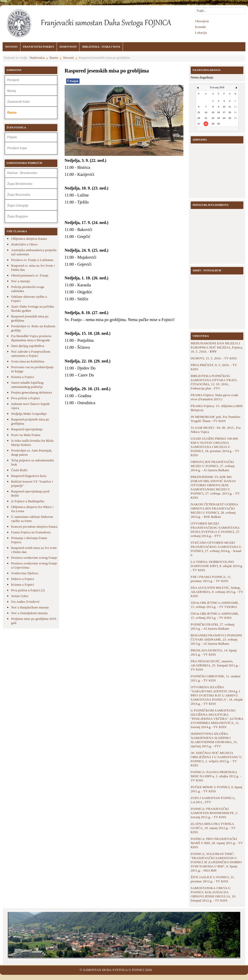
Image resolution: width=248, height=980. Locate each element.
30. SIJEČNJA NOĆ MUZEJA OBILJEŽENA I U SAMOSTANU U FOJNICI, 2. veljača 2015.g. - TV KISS (216, 759)
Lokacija (201, 32)
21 (206, 118)
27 (199, 124)
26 (235, 118)
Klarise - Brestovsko (22, 173)
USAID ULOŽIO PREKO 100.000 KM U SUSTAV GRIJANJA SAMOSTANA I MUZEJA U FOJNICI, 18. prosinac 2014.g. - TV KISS (215, 447)
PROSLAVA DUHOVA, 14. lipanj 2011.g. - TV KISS (214, 652)
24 (224, 118)
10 (224, 107)
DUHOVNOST (68, 47)
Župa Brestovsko (20, 184)
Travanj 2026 (217, 87)
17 (224, 112)
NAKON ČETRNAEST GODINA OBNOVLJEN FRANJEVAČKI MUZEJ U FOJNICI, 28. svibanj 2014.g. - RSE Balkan (214, 510)
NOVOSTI (11, 47)
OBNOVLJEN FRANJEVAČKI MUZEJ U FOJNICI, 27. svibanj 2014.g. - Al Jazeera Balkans (213, 466)
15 (213, 112)
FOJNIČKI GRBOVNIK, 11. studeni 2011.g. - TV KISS (216, 678)
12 (235, 107)
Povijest (13, 80)
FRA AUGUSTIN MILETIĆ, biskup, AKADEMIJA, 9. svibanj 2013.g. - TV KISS (217, 592)
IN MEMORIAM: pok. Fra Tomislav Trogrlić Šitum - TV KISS (216, 419)
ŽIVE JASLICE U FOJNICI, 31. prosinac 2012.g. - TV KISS (213, 879)
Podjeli (73, 81)
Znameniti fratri (18, 102)
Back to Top (240, 970)
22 (213, 118)
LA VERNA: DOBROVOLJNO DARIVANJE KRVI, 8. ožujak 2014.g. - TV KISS (217, 566)
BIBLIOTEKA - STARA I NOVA (101, 47)
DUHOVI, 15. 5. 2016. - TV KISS (214, 358)
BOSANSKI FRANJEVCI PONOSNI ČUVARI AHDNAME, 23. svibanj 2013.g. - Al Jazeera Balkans (216, 639)
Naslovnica (37, 58)
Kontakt (200, 27)
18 (230, 112)
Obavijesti (202, 21)
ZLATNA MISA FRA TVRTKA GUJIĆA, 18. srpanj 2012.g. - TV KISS (213, 828)
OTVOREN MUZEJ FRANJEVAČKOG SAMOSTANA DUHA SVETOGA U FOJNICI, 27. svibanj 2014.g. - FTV (215, 530)
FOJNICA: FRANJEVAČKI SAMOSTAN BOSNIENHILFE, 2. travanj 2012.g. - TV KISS (214, 813)
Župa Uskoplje (18, 206)
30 (219, 124)
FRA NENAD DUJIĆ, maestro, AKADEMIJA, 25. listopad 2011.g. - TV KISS (215, 665)
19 (235, 112)
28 (206, 124)
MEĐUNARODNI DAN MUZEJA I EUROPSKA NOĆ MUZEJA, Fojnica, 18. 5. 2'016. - (217, 347)
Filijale (12, 137)
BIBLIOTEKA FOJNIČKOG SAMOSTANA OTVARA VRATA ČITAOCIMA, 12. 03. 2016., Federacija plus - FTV (214, 382)
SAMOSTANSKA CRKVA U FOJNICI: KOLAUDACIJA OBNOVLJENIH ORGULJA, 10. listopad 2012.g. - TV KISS (213, 894)
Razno (54, 58)
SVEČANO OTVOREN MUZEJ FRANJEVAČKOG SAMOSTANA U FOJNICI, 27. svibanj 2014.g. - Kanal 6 (216, 549)
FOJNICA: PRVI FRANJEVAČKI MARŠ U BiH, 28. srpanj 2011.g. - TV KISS (217, 843)
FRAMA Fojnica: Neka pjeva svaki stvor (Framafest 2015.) (214, 397)
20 (199, 118)
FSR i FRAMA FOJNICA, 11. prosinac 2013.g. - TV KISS (211, 579)
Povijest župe (17, 148)
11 (230, 107)
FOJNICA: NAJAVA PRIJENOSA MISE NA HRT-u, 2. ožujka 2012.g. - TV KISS (216, 776)
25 (230, 118)
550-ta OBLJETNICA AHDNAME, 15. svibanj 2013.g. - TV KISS (215, 616)
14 (206, 112)
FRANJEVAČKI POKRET (39, 47)
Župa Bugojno (18, 216)
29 (213, 124)
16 (219, 112)
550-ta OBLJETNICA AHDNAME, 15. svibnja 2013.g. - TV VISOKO (215, 605)
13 (199, 112)
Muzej (11, 91)
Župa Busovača (19, 195)
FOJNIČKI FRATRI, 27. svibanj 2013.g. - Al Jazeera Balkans (212, 626)
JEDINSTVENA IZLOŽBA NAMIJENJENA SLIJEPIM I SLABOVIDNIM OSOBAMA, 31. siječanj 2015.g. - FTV (214, 740)
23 (219, 118)
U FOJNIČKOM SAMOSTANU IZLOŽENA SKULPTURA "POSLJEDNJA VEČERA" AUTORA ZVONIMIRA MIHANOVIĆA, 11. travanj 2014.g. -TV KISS (217, 719)
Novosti (68, 58)
